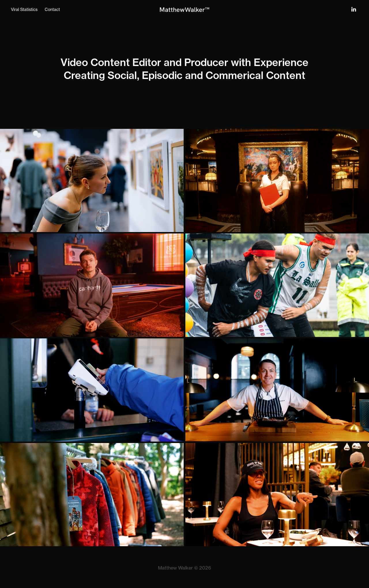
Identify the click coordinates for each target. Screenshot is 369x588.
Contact (52, 9)
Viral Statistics (24, 9)
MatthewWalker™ (184, 10)
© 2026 (203, 568)
